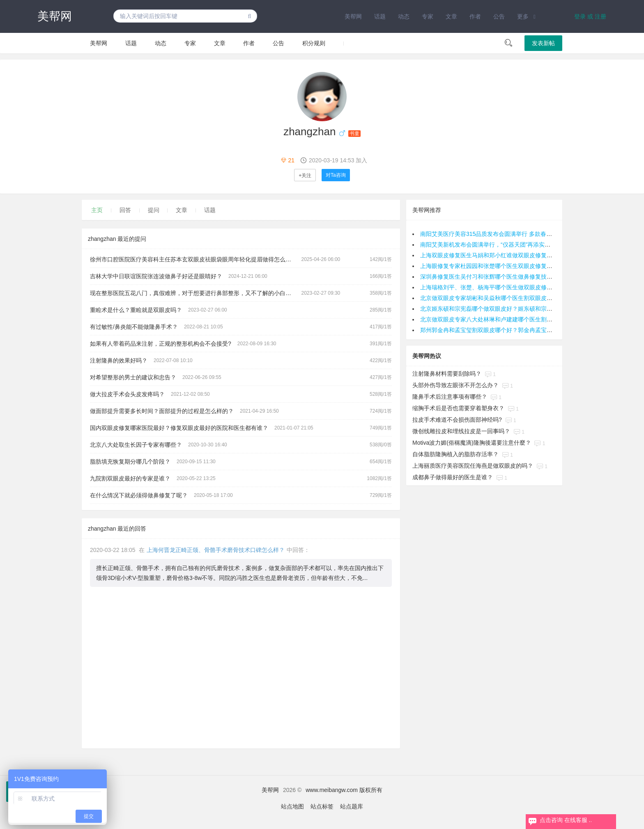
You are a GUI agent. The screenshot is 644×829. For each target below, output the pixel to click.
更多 (523, 16)
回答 (125, 210)
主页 (97, 210)
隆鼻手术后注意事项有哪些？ (450, 397)
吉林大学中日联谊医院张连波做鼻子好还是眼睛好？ (156, 276)
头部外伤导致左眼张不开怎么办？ (455, 385)
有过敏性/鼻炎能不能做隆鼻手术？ (134, 327)
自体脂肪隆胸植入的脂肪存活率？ (455, 454)
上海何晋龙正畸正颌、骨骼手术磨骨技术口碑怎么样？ (216, 550)
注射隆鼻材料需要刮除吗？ (447, 374)
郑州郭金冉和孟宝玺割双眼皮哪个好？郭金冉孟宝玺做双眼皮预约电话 (509, 330)
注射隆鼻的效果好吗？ (119, 360)
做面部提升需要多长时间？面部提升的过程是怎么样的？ (162, 411)
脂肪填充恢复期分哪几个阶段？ (130, 462)
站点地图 (292, 806)
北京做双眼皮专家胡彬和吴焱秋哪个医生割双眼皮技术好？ (495, 298)
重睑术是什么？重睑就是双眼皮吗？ (136, 310)
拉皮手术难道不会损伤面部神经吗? (457, 420)
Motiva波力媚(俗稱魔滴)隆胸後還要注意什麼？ (472, 443)
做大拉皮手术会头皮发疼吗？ (127, 394)
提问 (154, 210)
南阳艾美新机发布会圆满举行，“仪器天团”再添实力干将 (491, 245)
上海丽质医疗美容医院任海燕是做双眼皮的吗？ (473, 466)
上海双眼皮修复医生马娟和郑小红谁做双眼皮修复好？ (489, 255)
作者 (475, 16)
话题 (380, 16)
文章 (451, 16)
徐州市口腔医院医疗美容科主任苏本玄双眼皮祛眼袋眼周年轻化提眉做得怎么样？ (193, 259)
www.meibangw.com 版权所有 (344, 790)
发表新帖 (543, 43)
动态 (404, 16)
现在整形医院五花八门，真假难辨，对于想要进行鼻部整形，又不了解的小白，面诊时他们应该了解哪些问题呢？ (196, 293)
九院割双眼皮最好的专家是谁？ (130, 478)
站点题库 (352, 806)
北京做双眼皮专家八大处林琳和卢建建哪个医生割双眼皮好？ (498, 319)
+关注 (305, 175)
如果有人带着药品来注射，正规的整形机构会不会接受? (161, 344)
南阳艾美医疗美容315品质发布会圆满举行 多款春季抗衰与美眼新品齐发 (512, 234)
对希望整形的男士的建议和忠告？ (133, 377)
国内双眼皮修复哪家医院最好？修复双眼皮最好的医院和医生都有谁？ (179, 428)
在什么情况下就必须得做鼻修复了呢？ (139, 495)
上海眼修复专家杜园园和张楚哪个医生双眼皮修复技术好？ (495, 266)
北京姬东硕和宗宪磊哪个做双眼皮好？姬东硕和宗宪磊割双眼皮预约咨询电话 (518, 309)
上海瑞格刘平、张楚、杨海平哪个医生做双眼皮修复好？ (492, 287)
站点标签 (322, 806)
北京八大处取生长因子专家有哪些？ (136, 445)
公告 (499, 16)
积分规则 (314, 43)
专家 (428, 16)
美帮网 (55, 16)
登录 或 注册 (590, 16)
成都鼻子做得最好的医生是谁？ (453, 477)
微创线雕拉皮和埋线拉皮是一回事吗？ (461, 431)
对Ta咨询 (336, 175)
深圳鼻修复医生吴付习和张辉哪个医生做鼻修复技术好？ (492, 277)
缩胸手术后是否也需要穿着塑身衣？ (458, 408)
